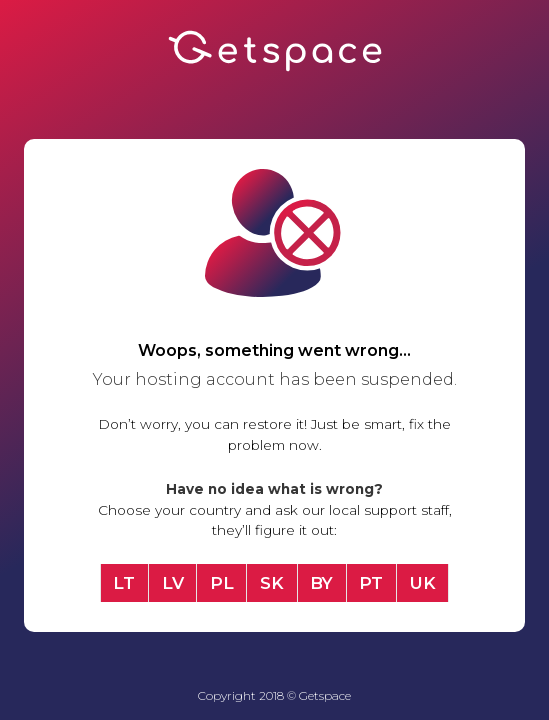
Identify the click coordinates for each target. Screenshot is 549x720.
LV (173, 583)
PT (371, 583)
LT (124, 583)
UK (423, 583)
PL (222, 583)
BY (321, 583)
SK (272, 583)
